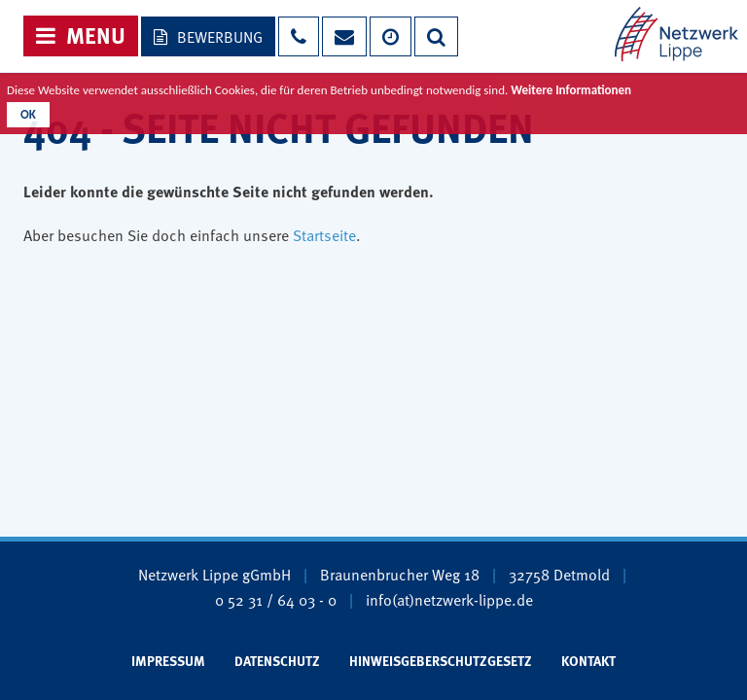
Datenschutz (277, 660)
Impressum (168, 660)
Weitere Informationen (571, 90)
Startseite (324, 234)
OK (28, 114)
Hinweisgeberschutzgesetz (441, 660)
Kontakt (588, 660)
